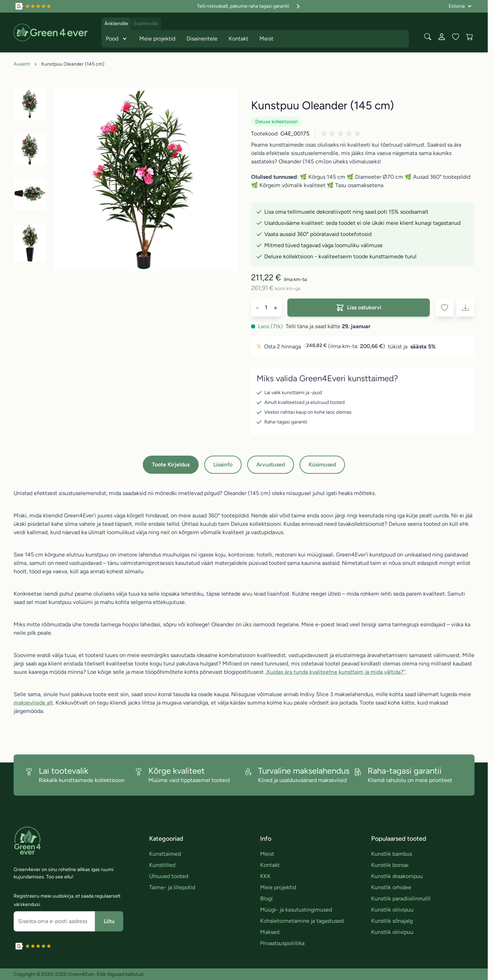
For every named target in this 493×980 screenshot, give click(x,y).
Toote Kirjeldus (171, 465)
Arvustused (271, 465)
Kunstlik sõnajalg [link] (392, 921)
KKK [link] (265, 876)
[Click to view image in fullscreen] (145, 179)
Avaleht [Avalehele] (22, 64)
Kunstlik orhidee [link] (391, 887)
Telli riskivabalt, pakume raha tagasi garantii (249, 6)
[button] (342, 134)
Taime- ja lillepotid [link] (172, 887)
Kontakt (238, 39)
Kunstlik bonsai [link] (390, 865)
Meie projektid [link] (278, 887)
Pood (117, 39)
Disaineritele (202, 39)
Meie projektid (157, 39)
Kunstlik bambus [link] (392, 854)
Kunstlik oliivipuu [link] (392, 910)
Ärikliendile (116, 24)
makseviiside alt (33, 703)
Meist (266, 39)
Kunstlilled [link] (162, 865)
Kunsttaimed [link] (165, 854)
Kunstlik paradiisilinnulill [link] (401, 898)
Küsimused (322, 465)
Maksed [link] (270, 932)
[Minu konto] (442, 37)
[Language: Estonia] (460, 6)
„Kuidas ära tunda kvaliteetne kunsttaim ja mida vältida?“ (335, 672)
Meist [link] (267, 854)
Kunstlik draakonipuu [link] (397, 876)
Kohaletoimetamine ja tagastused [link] (302, 921)
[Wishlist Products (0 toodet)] (456, 37)
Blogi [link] (266, 898)
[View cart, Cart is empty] (470, 37)
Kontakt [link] (270, 865)
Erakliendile (146, 24)
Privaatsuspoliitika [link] (282, 943)
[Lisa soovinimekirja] (444, 308)
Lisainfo (223, 465)
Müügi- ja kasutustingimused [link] (296, 910)
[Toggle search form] (428, 37)
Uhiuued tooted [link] (169, 876)
